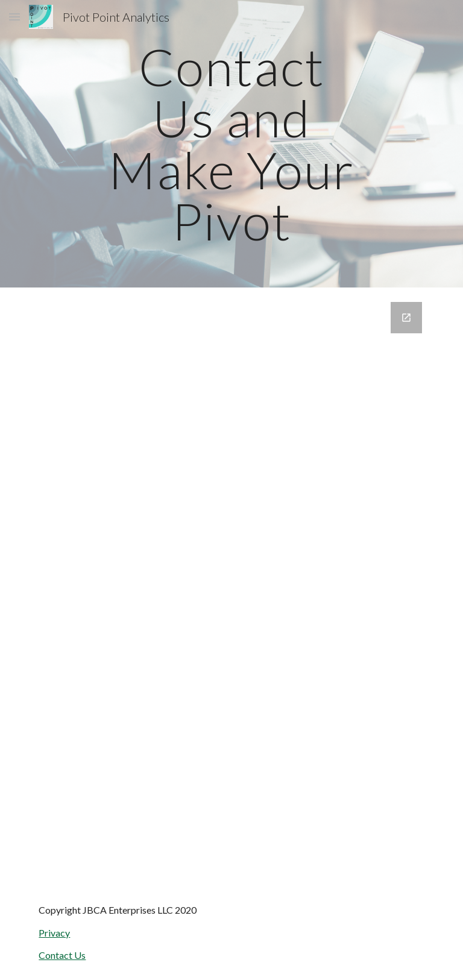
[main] (231, 144)
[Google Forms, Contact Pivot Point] (231, 586)
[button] (14, 17)
